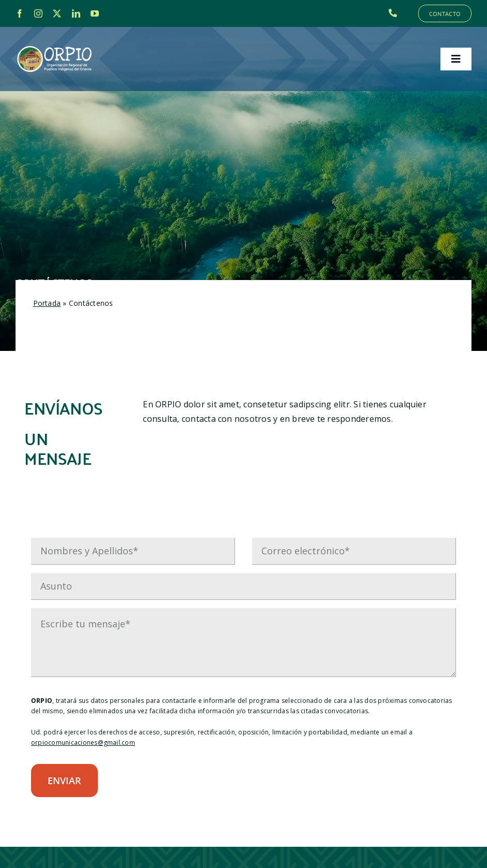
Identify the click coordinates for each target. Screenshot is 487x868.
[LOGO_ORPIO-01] (54, 47)
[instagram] (38, 13)
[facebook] (20, 13)
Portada (47, 303)
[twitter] (57, 13)
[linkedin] (76, 13)
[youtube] (95, 13)
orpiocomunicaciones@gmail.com (83, 742)
